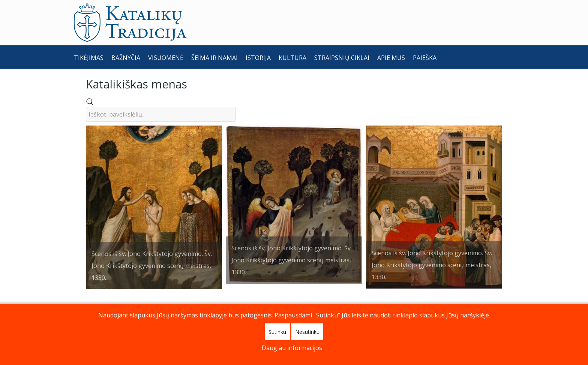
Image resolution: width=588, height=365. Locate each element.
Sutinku (277, 332)
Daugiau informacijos (292, 348)
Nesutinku (307, 332)
